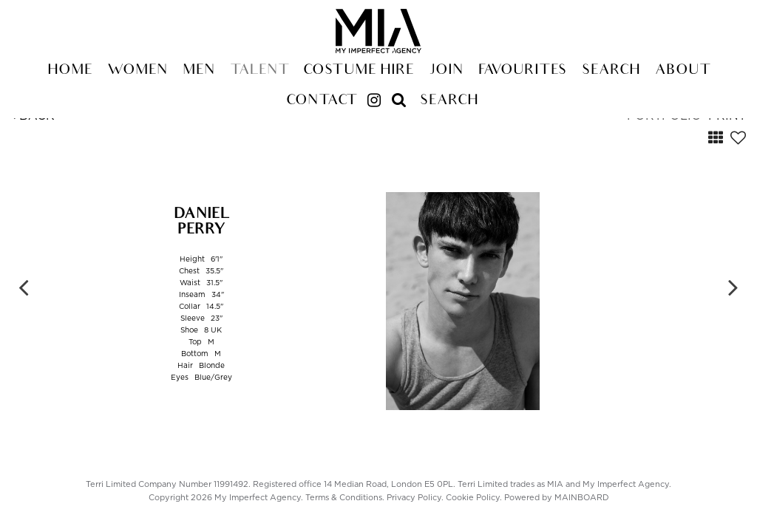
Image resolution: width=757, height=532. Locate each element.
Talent (259, 71)
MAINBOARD (582, 498)
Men (199, 71)
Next (733, 287)
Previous (24, 287)
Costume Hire (359, 71)
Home (70, 71)
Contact (321, 101)
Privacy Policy (414, 498)
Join (446, 71)
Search (611, 71)
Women (138, 71)
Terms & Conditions (344, 498)
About (682, 71)
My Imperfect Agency (378, 31)
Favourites (523, 71)
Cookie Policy (473, 498)
